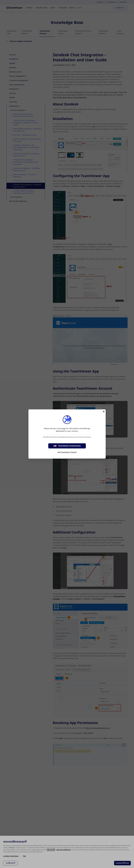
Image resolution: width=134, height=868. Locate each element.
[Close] (104, 412)
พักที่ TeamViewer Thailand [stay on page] (67, 452)
